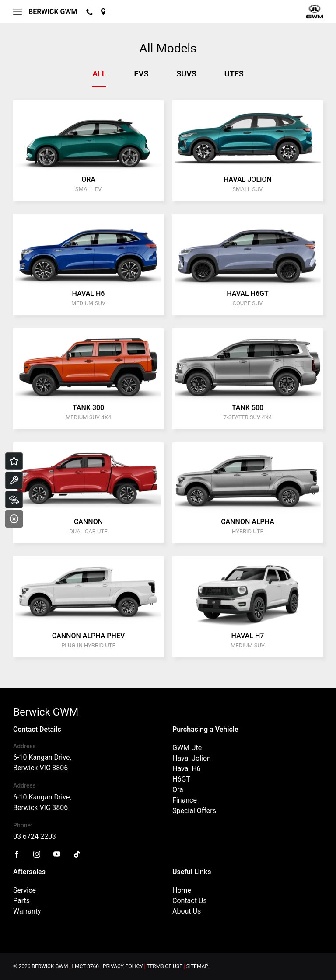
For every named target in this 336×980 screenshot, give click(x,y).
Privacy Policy (123, 966)
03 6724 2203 (35, 836)
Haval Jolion (192, 758)
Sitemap (197, 966)
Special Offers (194, 811)
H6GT (181, 779)
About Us (187, 911)
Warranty (27, 911)
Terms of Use (164, 966)
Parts (21, 901)
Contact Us (190, 901)
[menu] (17, 12)
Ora (178, 790)
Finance (185, 800)
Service (24, 890)
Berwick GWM (53, 12)
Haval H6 (187, 769)
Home (182, 890)
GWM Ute (187, 748)
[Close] (14, 519)
